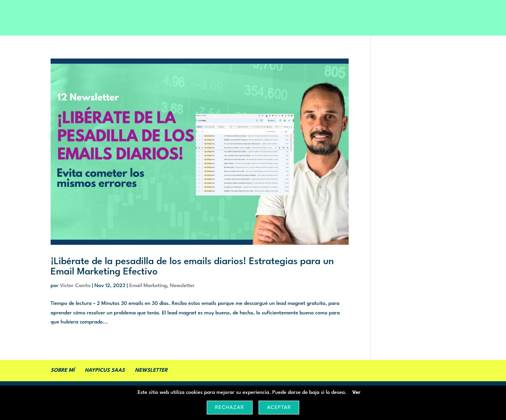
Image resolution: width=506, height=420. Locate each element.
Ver (356, 393)
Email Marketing (148, 286)
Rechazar (230, 408)
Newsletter (182, 286)
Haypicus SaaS (105, 370)
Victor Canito (75, 286)
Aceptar (279, 408)
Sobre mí (63, 370)
